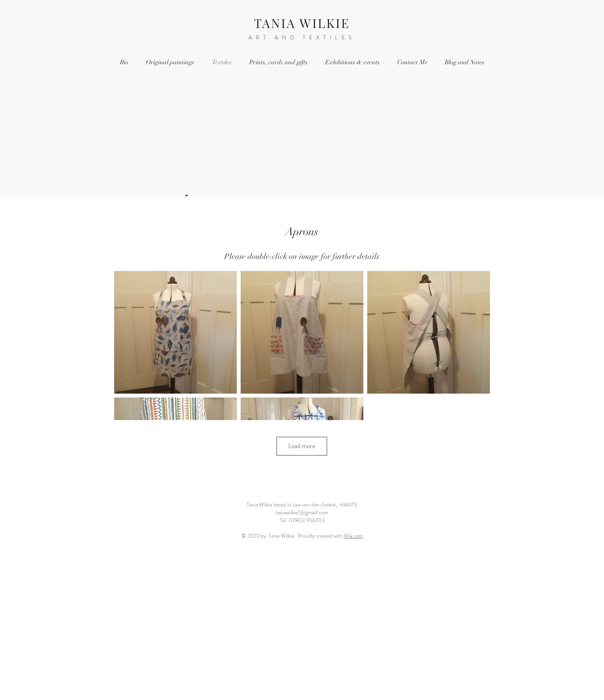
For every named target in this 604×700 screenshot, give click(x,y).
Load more (302, 446)
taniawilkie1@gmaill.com (302, 512)
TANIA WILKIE (302, 23)
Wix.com (353, 536)
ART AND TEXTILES (302, 37)
